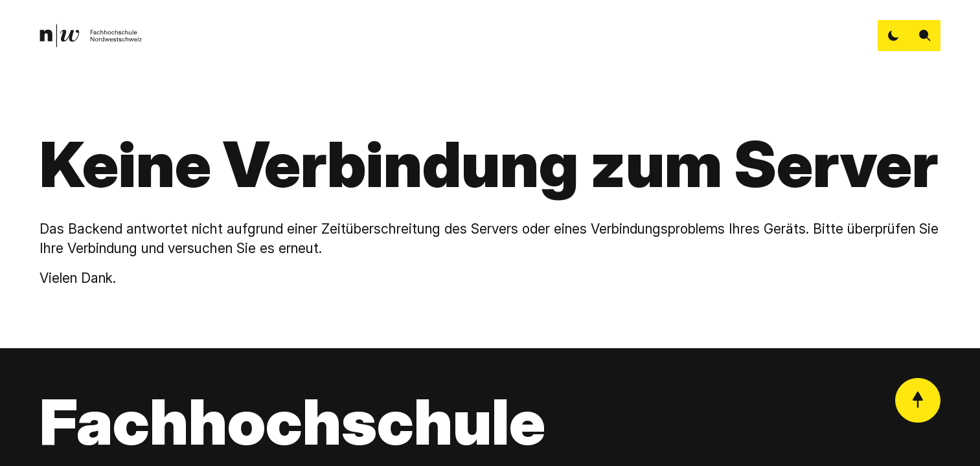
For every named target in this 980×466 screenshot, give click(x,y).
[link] (90, 36)
